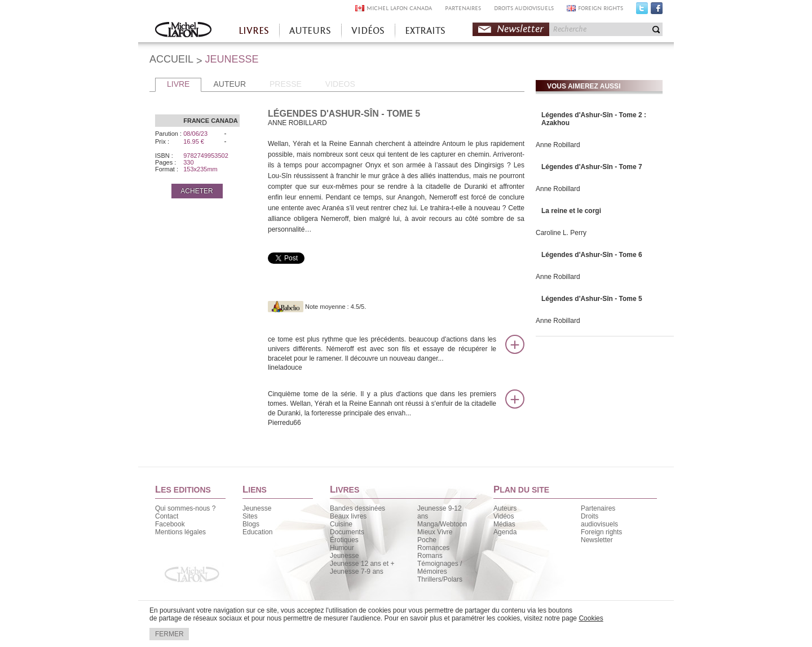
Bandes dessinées (358, 508)
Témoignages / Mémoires (440, 568)
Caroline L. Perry (561, 233)
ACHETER (197, 191)
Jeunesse (257, 508)
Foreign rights (601, 532)
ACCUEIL (171, 59)
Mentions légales (180, 532)
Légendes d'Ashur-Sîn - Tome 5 (592, 299)
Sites (250, 516)
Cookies (591, 618)
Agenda (505, 532)
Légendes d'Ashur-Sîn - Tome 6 (592, 255)
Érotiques (344, 540)
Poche (427, 540)
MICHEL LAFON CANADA (399, 8)
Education (257, 532)
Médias (504, 524)
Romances (433, 548)
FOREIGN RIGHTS (601, 8)
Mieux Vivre (435, 532)
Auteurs (505, 508)
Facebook (657, 11)
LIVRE (178, 84)
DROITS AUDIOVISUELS (524, 8)
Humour (342, 548)
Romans (430, 556)
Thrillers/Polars (440, 579)
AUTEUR (230, 84)
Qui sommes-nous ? (185, 508)
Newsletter (520, 29)
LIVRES (254, 31)
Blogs (251, 524)
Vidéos (504, 516)
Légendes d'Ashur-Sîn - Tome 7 (592, 167)
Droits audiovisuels (599, 520)
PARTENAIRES (463, 8)
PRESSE (286, 84)
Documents (347, 532)
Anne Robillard (558, 145)
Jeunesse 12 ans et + (362, 564)
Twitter (642, 11)
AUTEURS (310, 31)
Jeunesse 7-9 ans (357, 571)
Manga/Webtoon (442, 524)
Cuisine (341, 524)
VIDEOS (340, 84)
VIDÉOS (368, 31)
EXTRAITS (425, 31)
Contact (167, 516)
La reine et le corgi (571, 211)
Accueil (183, 31)
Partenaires (598, 508)
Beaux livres (348, 516)
